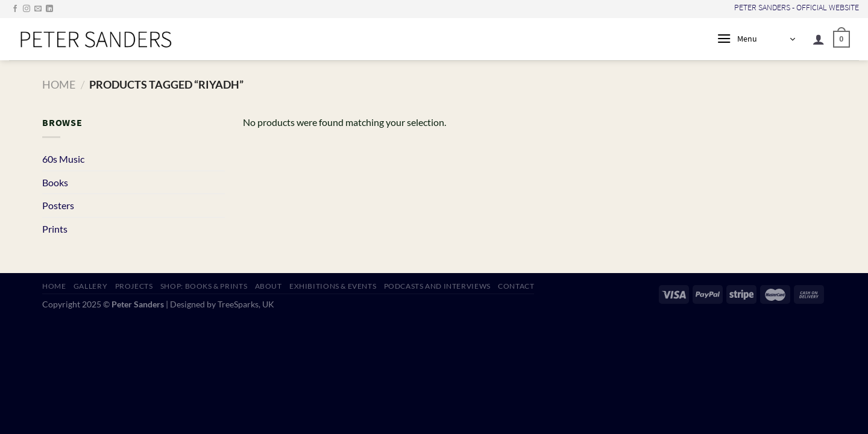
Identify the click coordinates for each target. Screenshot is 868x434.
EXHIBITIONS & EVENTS (333, 286)
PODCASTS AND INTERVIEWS (437, 286)
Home (59, 84)
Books (55, 182)
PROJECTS (134, 286)
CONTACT (516, 286)
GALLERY (90, 286)
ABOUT (269, 286)
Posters (58, 205)
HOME (54, 286)
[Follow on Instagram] (27, 9)
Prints (55, 229)
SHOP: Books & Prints (204, 286)
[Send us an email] (38, 9)
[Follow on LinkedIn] (49, 9)
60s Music (63, 159)
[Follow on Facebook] (15, 9)
